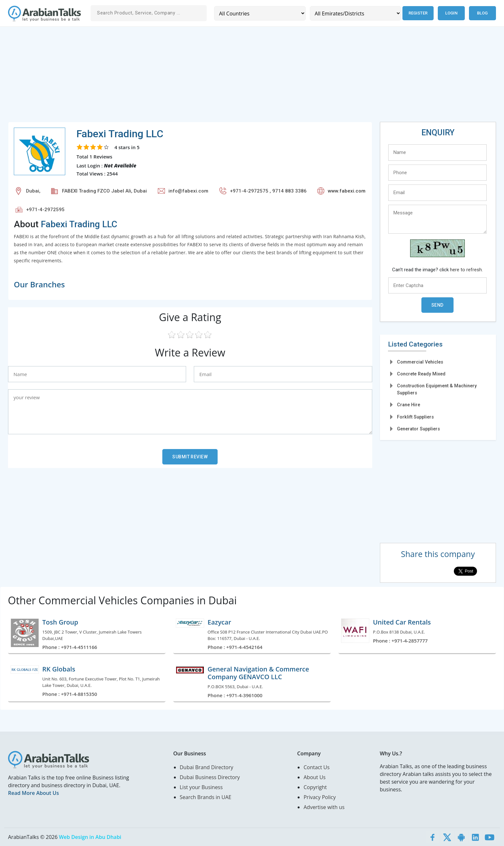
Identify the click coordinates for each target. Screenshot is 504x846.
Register (418, 13)
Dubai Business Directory (210, 777)
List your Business (201, 787)
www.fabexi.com (347, 191)
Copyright (315, 787)
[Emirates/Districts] (355, 13)
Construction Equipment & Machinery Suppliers (437, 389)
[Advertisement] (201, 77)
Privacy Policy (319, 797)
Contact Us (316, 767)
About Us (315, 777)
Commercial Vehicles (420, 362)
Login (451, 13)
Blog (482, 13)
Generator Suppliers (419, 429)
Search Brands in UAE (206, 797)
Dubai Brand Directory (207, 767)
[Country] (260, 13)
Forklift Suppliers (415, 417)
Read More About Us (33, 793)
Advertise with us (324, 807)
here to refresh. (466, 270)
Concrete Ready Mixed (421, 374)
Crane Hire (409, 405)
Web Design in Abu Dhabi (90, 837)
